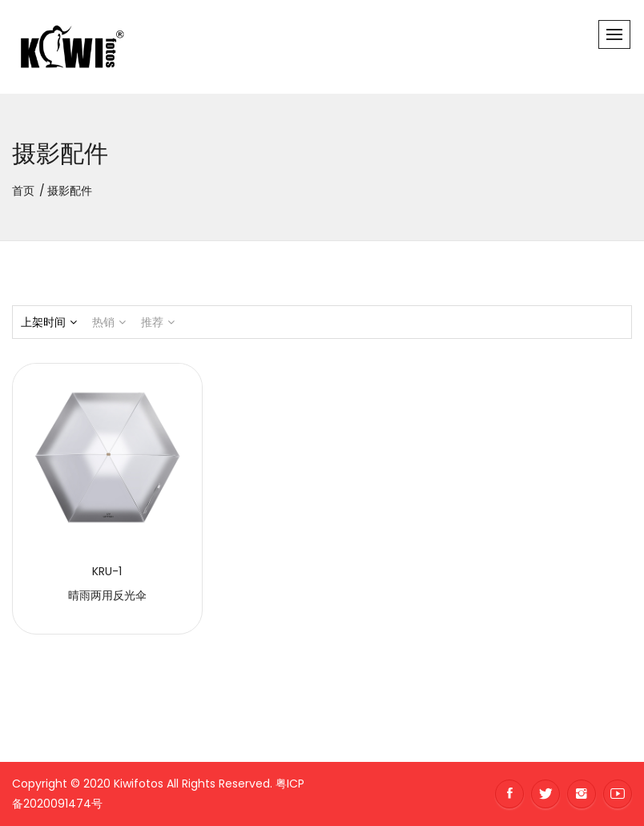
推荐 (158, 322)
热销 (109, 322)
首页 (23, 191)
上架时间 (49, 322)
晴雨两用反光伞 (107, 595)
